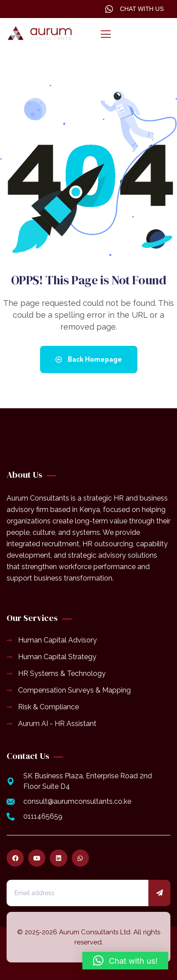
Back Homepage (89, 359)
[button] (125, 961)
